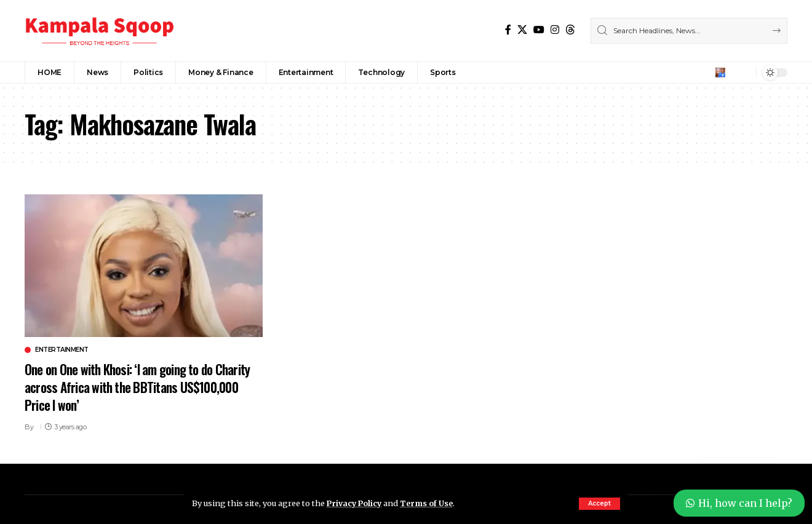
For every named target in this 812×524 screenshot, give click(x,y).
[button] (599, 504)
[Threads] (570, 30)
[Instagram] (555, 30)
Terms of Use (430, 503)
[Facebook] (508, 30)
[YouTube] (539, 30)
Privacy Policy (356, 503)
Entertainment (62, 350)
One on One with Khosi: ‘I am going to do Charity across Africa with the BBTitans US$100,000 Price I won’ (125, 387)
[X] (522, 30)
